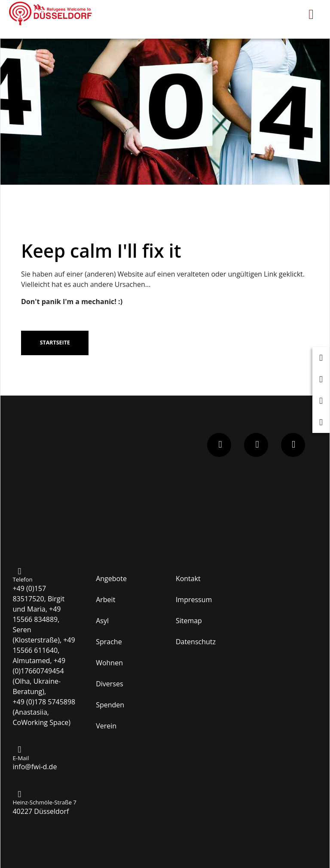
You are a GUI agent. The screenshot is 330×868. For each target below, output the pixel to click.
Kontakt (188, 579)
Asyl (102, 621)
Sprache (109, 642)
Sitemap (189, 621)
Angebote (111, 579)
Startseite (55, 343)
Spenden (110, 705)
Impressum (194, 600)
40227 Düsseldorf (41, 811)
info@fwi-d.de (35, 767)
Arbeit (105, 600)
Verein (106, 726)
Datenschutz (196, 642)
